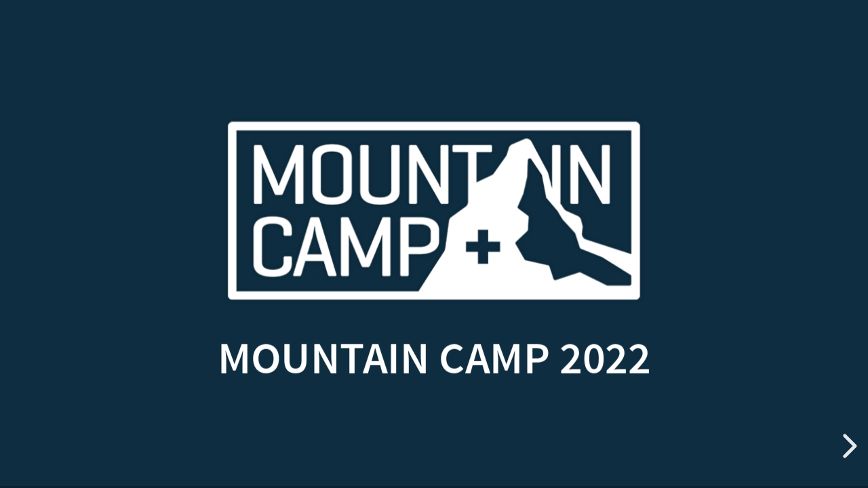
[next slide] (848, 446)
